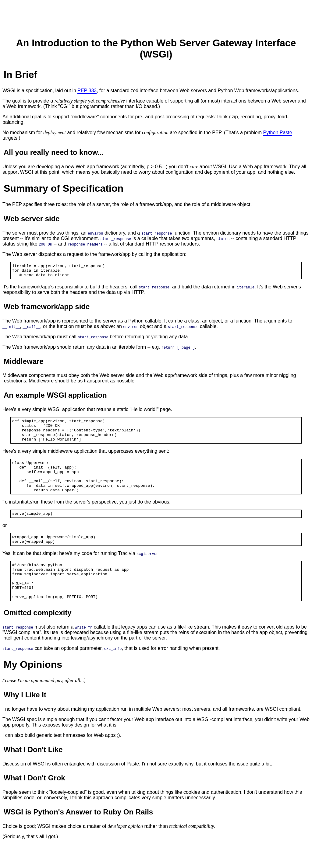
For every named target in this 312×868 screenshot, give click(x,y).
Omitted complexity (38, 636)
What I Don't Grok (34, 802)
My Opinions (33, 688)
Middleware (24, 364)
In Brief (20, 75)
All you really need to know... (54, 152)
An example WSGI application (55, 398)
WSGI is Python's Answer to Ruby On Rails (78, 836)
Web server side (32, 219)
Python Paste (277, 132)
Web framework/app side (47, 309)
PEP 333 (87, 91)
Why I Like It (25, 718)
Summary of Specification (64, 188)
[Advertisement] (156, 16)
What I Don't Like (33, 773)
